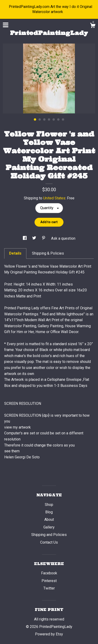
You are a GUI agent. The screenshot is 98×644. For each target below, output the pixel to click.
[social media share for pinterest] (44, 238)
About (49, 520)
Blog (49, 512)
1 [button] (35, 119)
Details (15, 253)
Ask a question (63, 238)
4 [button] (49, 119)
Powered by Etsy (49, 634)
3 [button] (44, 119)
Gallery (49, 527)
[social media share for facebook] (25, 238)
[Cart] (93, 26)
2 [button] (40, 119)
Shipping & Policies (48, 253)
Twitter (49, 588)
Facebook (49, 573)
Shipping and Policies (49, 535)
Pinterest (49, 581)
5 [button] (54, 119)
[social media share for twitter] (35, 238)
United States (54, 198)
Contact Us (49, 542)
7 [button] (63, 119)
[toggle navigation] (6, 25)
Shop (49, 505)
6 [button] (58, 119)
